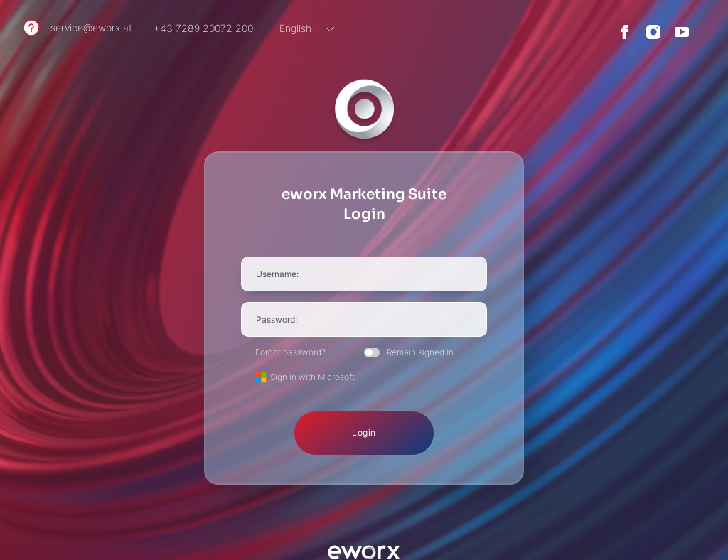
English (295, 28)
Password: (277, 319)
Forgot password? (290, 352)
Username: (277, 274)
